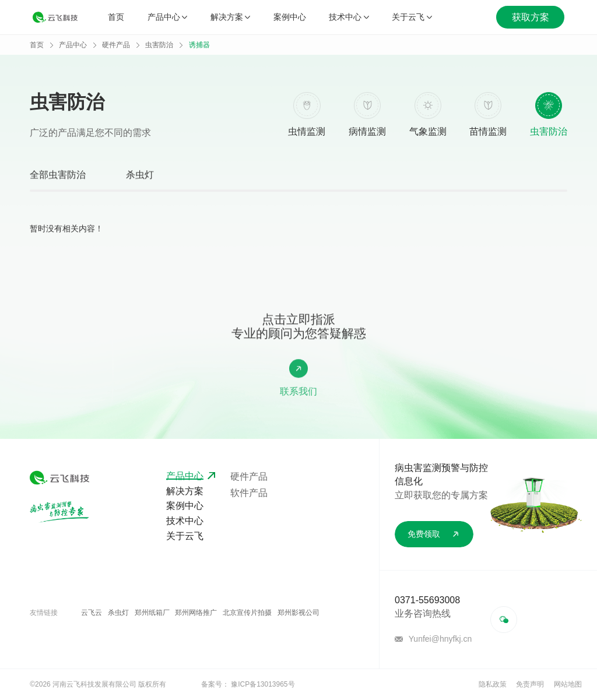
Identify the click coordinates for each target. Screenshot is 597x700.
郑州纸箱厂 (152, 613)
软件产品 (249, 493)
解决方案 (230, 17)
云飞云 (92, 613)
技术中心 (349, 17)
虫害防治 (159, 45)
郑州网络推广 (196, 613)
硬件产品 (116, 45)
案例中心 (290, 17)
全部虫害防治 (58, 177)
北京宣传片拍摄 (247, 613)
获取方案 (531, 17)
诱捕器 (199, 45)
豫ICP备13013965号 (263, 684)
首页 (116, 17)
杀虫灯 (140, 177)
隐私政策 (493, 684)
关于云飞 (412, 17)
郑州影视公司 (298, 613)
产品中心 (167, 17)
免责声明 (530, 684)
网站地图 (568, 684)
